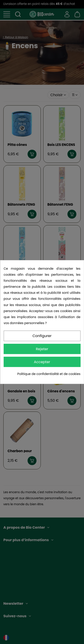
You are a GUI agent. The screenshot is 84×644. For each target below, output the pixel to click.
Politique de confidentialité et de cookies (49, 374)
